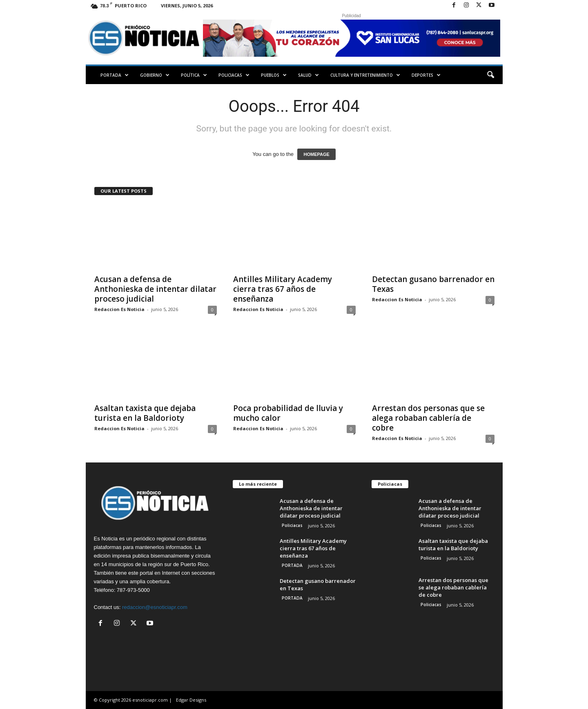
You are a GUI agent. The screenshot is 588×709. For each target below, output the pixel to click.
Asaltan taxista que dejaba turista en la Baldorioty (145, 413)
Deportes (426, 75)
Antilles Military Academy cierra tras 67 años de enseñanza (283, 289)
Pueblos (274, 75)
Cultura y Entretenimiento (365, 75)
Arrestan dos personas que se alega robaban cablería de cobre (428, 418)
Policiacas (234, 75)
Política (194, 75)
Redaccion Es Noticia (119, 309)
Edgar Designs (191, 700)
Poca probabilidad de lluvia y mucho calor (288, 413)
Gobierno (155, 75)
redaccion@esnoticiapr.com (155, 607)
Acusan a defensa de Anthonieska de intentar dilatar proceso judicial (155, 289)
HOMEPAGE (316, 154)
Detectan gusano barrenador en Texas (433, 284)
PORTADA (115, 75)
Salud (308, 75)
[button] (490, 75)
